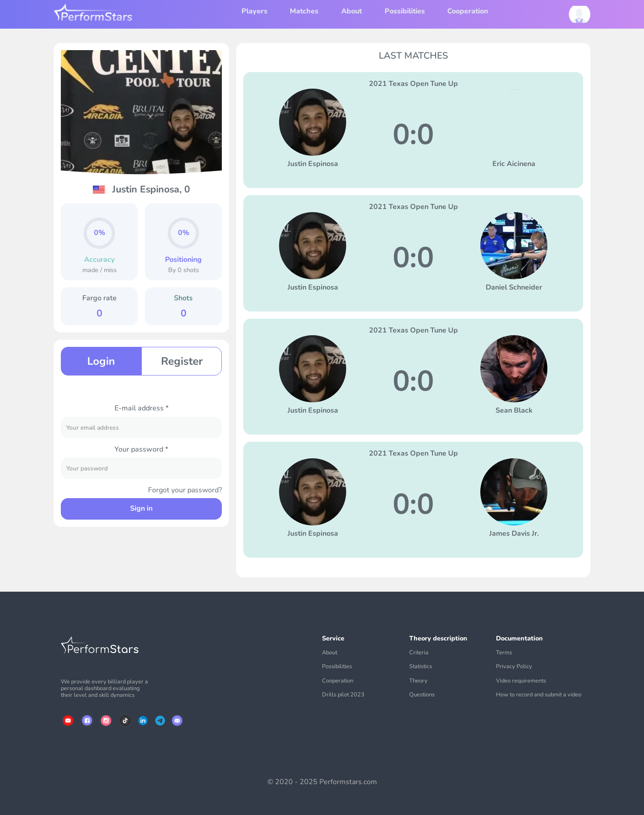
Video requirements (521, 681)
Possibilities (405, 11)
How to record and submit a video (539, 695)
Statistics (421, 667)
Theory (418, 681)
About (352, 11)
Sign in (141, 508)
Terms (504, 653)
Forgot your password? (185, 490)
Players (254, 11)
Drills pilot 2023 (343, 695)
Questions (422, 695)
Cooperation (468, 11)
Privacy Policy (514, 667)
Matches (304, 11)
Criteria (419, 653)
